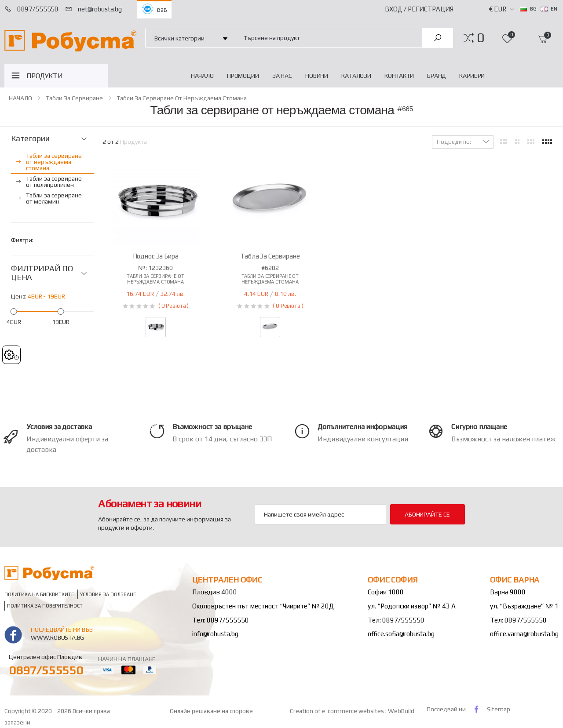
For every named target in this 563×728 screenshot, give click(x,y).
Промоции (243, 76)
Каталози (356, 76)
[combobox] (328, 38)
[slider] (14, 311)
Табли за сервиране (74, 98)
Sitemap (499, 709)
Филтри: (22, 240)
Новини (317, 76)
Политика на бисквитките (39, 594)
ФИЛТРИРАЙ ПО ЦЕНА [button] (42, 273)
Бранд (437, 76)
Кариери (472, 76)
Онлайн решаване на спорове (211, 711)
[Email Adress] (320, 514)
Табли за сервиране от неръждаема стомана (182, 98)
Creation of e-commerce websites (338, 711)
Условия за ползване (108, 594)
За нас (282, 76)
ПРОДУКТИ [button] (45, 76)
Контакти (399, 76)
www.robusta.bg (57, 637)
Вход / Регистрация (419, 9)
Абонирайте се (427, 514)
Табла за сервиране (270, 256)
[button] (481, 38)
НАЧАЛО (202, 76)
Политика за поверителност (45, 606)
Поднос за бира (156, 256)
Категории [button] (30, 138)
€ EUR (498, 9)
